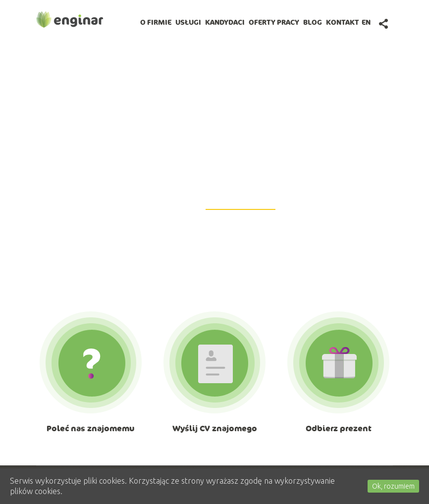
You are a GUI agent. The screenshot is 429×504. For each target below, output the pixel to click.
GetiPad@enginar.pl (241, 203)
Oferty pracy (274, 22)
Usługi (188, 22)
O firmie (156, 22)
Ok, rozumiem (393, 486)
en (366, 22)
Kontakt (343, 22)
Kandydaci (225, 22)
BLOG (313, 22)
